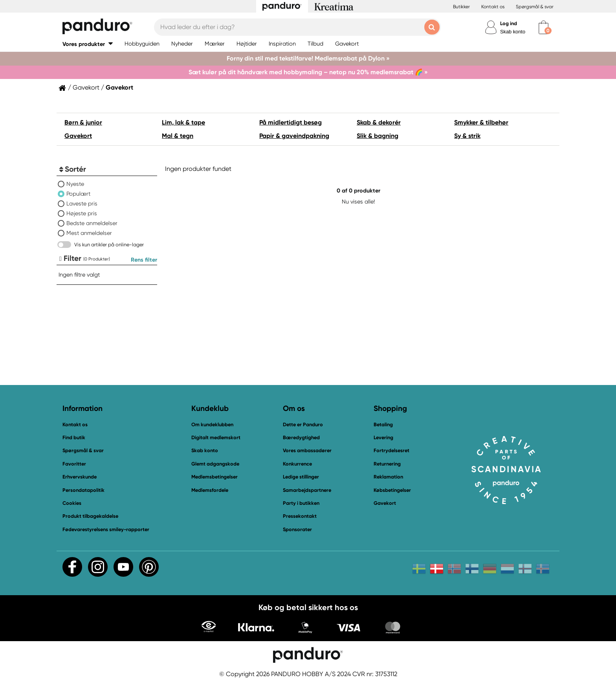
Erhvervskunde (80, 477)
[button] (88, 44)
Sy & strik (467, 136)
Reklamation (388, 477)
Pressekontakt (300, 516)
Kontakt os (493, 7)
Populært (78, 194)
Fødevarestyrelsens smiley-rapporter (106, 529)
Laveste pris (82, 203)
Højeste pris (82, 213)
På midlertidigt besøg (291, 122)
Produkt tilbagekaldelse (90, 516)
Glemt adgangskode (215, 464)
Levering (383, 437)
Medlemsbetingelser (214, 477)
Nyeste (75, 184)
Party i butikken (301, 503)
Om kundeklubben (212, 424)
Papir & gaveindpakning (294, 136)
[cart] (544, 27)
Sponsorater (297, 529)
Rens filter (144, 260)
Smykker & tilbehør (481, 122)
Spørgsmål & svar (535, 7)
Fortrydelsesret (391, 450)
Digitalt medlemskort (216, 437)
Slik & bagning (378, 136)
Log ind (509, 23)
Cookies (72, 503)
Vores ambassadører (307, 450)
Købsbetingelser (392, 490)
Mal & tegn (178, 136)
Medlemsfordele (210, 490)
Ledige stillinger (301, 477)
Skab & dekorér (379, 122)
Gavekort (86, 88)
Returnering (387, 464)
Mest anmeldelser (89, 233)
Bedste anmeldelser (92, 223)
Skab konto (513, 32)
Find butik (74, 437)
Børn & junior (83, 122)
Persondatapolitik (83, 490)
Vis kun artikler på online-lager (109, 245)
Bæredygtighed (301, 437)
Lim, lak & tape (183, 122)
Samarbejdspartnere (307, 490)
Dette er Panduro (303, 424)
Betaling (383, 424)
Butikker (461, 7)
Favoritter (74, 464)
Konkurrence (297, 464)
